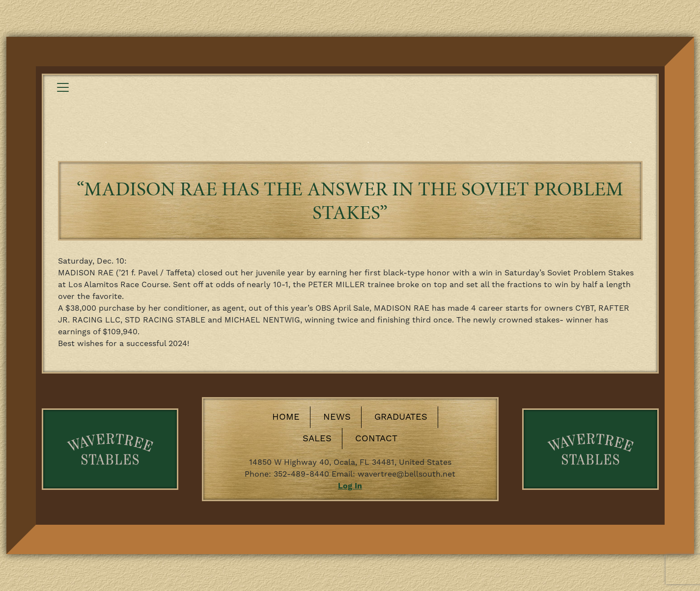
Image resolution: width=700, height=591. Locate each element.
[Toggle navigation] (63, 87)
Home (286, 417)
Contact (376, 439)
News (337, 417)
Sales (317, 439)
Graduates (401, 417)
